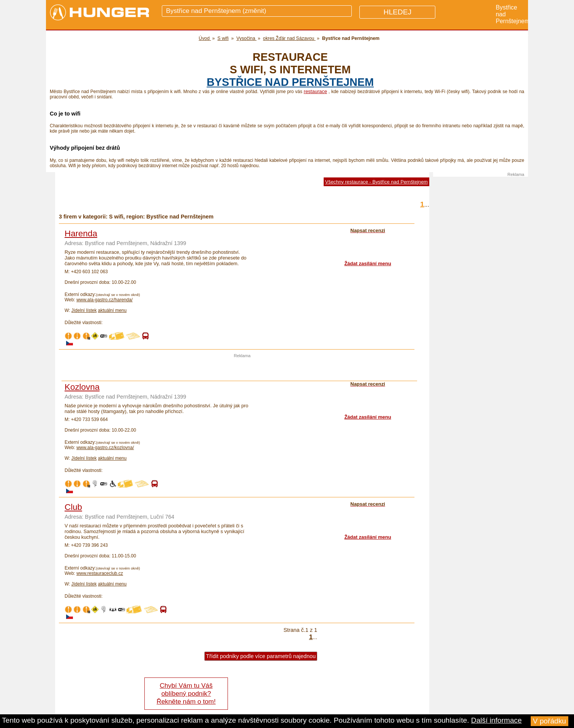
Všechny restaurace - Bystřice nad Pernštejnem (376, 182)
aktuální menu (112, 310)
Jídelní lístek (84, 310)
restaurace (315, 91)
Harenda (81, 233)
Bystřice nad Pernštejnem (290, 82)
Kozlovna (82, 387)
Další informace (496, 720)
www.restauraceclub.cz (100, 573)
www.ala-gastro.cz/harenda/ (104, 300)
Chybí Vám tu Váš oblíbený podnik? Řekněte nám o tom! (186, 693)
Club (73, 507)
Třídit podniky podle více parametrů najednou (261, 656)
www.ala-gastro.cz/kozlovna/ (105, 448)
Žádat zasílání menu (368, 264)
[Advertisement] (242, 369)
